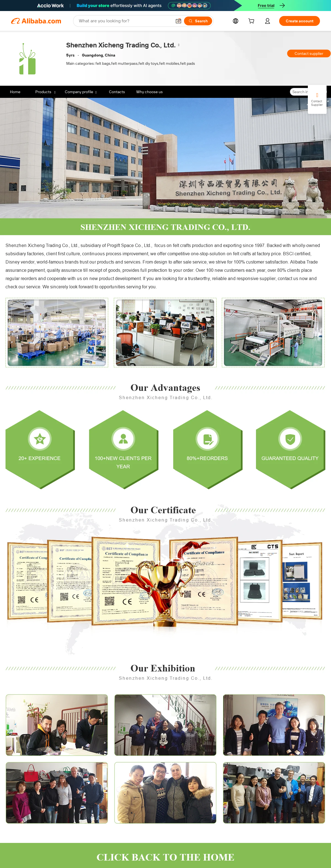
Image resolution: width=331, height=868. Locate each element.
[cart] (252, 22)
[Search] (198, 21)
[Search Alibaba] (125, 21)
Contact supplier (309, 53)
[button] (178, 21)
